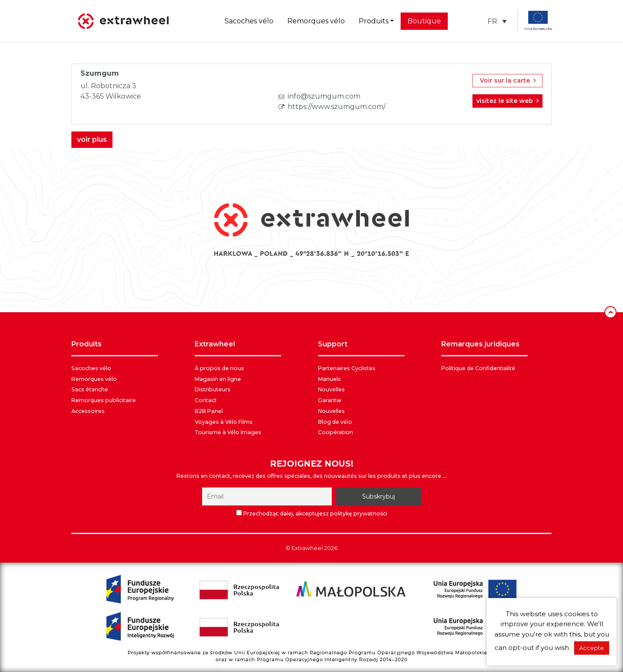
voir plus (92, 139)
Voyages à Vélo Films (224, 422)
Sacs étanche (90, 389)
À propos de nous (219, 368)
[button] (497, 21)
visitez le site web (507, 101)
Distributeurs (213, 389)
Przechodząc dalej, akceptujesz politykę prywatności (312, 513)
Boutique (424, 21)
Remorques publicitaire (104, 400)
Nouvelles (331, 389)
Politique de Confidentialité (478, 368)
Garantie (330, 400)
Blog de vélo (335, 422)
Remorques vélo (316, 21)
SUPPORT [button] (333, 344)
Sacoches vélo (249, 21)
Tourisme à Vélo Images (228, 432)
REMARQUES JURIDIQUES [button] (480, 344)
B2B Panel (209, 411)
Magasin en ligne (218, 379)
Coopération (336, 432)
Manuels (329, 379)
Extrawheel (307, 548)
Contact (206, 400)
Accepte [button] (592, 648)
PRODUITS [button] (87, 344)
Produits (374, 21)
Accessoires (88, 411)
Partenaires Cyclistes (347, 368)
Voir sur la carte (508, 80)
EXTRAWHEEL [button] (215, 344)
